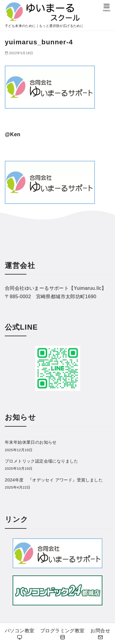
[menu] (107, 7)
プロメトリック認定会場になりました (42, 461)
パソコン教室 (20, 634)
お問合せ (100, 634)
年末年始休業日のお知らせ (31, 442)
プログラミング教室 (62, 634)
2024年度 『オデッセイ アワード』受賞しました (54, 480)
